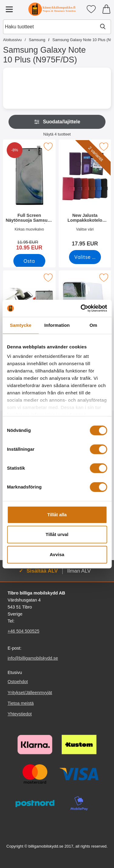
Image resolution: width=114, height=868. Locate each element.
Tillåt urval (57, 534)
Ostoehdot (18, 682)
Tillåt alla (57, 515)
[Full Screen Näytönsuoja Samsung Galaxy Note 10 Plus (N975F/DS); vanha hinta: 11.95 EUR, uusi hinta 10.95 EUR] (29, 197)
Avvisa (57, 554)
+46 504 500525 (23, 631)
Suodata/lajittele (57, 122)
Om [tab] (93, 325)
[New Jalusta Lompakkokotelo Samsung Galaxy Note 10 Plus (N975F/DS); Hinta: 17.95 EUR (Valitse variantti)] (85, 195)
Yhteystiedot (20, 714)
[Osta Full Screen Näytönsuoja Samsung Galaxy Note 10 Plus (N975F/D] (29, 261)
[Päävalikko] (9, 9)
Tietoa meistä (21, 703)
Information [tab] (57, 325)
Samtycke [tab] (21, 325)
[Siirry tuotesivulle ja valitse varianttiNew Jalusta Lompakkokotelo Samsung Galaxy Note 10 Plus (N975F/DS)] (85, 257)
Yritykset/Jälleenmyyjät (30, 693)
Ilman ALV (79, 571)
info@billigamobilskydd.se (33, 658)
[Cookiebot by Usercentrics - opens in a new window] (81, 308)
